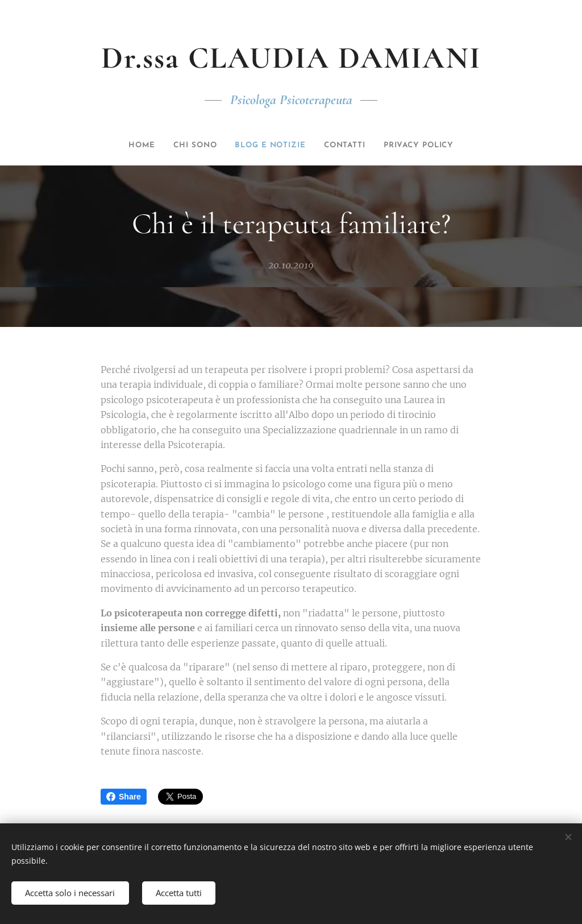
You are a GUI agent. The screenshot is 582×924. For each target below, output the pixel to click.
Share (124, 797)
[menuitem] (124, 146)
